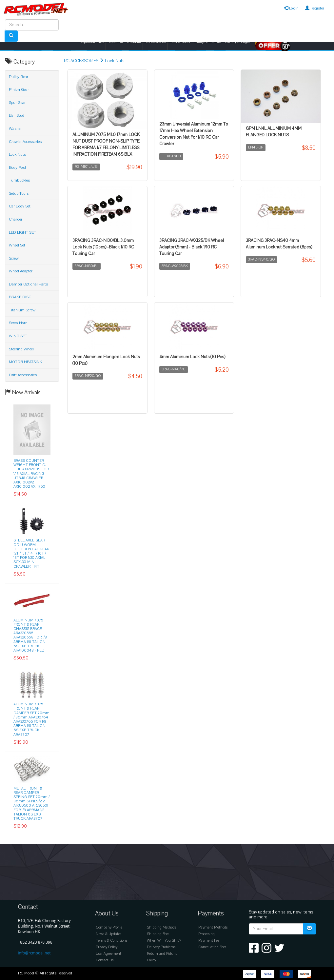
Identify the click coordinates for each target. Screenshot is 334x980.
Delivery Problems (161, 947)
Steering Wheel (21, 349)
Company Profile (109, 927)
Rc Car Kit (115, 42)
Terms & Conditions (111, 941)
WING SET (18, 336)
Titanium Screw (22, 310)
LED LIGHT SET (22, 232)
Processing (206, 934)
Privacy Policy (107, 947)
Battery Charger (237, 42)
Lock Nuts (115, 61)
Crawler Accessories (25, 142)
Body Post (18, 167)
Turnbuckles (19, 180)
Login (291, 8)
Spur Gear (17, 103)
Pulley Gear (19, 77)
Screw (14, 258)
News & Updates (108, 934)
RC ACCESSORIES (81, 61)
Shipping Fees (158, 934)
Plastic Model (180, 42)
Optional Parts (92, 42)
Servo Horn (18, 323)
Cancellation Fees (212, 947)
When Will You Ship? (164, 941)
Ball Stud (17, 115)
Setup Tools (19, 193)
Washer (15, 128)
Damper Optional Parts (28, 284)
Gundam (134, 42)
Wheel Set (17, 245)
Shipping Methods (161, 927)
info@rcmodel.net (34, 953)
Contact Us (105, 960)
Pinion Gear (19, 89)
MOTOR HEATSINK (26, 362)
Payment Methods (213, 927)
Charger (16, 219)
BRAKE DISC (20, 297)
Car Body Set (20, 206)
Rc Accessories (155, 42)
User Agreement (108, 954)
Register (315, 8)
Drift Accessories (23, 375)
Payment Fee (209, 941)
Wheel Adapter (21, 271)
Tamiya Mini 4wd (207, 42)
